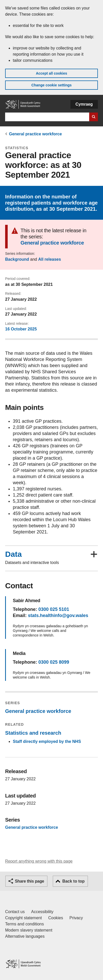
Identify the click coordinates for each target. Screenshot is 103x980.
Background (17, 259)
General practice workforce (35, 134)
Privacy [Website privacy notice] (76, 918)
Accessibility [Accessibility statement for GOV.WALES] (42, 912)
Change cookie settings (51, 85)
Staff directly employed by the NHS (47, 741)
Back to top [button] (73, 881)
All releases (50, 259)
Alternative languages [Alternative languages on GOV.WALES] (25, 936)
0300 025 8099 (54, 662)
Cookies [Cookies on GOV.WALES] (56, 918)
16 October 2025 (21, 329)
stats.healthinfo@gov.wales (58, 615)
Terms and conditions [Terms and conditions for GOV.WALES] (24, 924)
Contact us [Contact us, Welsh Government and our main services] (15, 912)
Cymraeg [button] (84, 104)
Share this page (29, 881)
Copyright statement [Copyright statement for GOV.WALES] (23, 918)
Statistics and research (33, 733)
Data (13, 554)
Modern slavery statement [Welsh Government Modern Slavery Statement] (29, 930)
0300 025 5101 (54, 609)
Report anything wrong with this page (39, 861)
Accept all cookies (51, 73)
